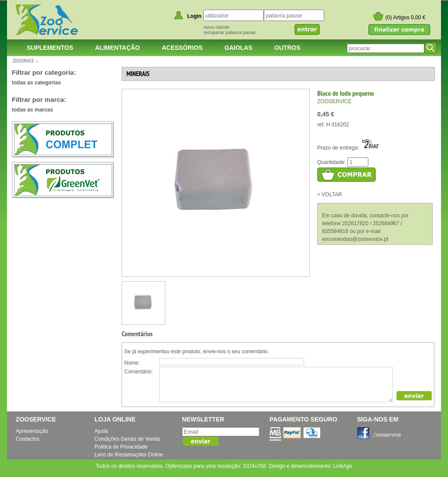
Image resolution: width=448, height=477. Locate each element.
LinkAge (343, 466)
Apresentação (32, 431)
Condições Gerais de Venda (127, 439)
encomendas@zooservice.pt (355, 239)
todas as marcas (32, 110)
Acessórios (182, 48)
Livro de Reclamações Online (129, 455)
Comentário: (138, 372)
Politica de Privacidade (121, 447)
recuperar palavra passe (229, 32)
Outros (287, 48)
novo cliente (216, 27)
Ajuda (101, 431)
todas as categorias (36, 83)
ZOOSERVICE (23, 61)
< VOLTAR (330, 195)
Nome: (132, 363)
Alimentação (117, 48)
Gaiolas (238, 48)
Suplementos (50, 48)
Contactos (28, 439)
